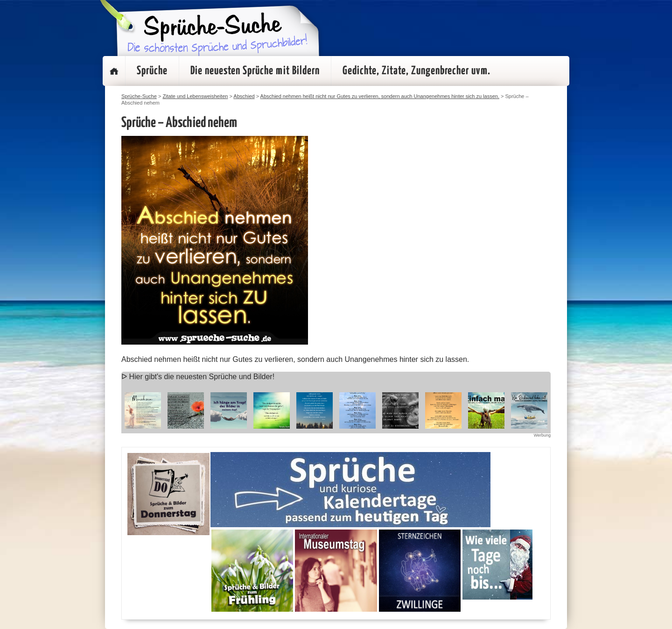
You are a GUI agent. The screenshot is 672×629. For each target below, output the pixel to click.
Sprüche (152, 71)
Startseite (114, 71)
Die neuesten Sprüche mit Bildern (255, 71)
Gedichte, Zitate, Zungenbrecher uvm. (416, 71)
